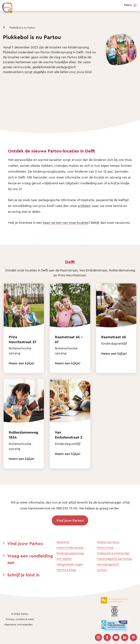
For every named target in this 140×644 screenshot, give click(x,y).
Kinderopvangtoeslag (70, 553)
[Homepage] (4, 27)
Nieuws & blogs (66, 570)
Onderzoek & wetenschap (113, 553)
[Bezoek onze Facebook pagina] (107, 637)
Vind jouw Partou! (70, 520)
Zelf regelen (64, 559)
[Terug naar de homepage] (6, 6)
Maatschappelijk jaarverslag (114, 559)
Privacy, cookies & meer (20, 619)
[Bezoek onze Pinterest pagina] (133, 637)
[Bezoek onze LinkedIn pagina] (125, 637)
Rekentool (63, 542)
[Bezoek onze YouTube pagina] (116, 637)
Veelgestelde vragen (70, 564)
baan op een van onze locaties (66, 222)
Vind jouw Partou (25, 543)
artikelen (84, 206)
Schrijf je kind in (23, 575)
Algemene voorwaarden (18, 624)
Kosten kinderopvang (70, 547)
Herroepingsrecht (108, 564)
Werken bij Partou (108, 542)
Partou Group (105, 547)
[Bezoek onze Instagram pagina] (98, 637)
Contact (102, 570)
